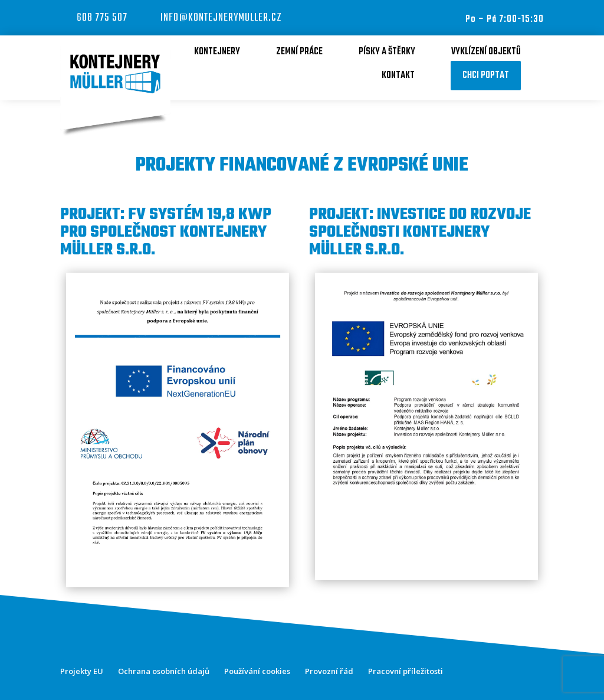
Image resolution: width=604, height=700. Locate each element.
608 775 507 (102, 18)
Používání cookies (257, 671)
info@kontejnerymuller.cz (221, 18)
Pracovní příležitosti (406, 671)
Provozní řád (329, 671)
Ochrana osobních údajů (164, 671)
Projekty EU (82, 671)
